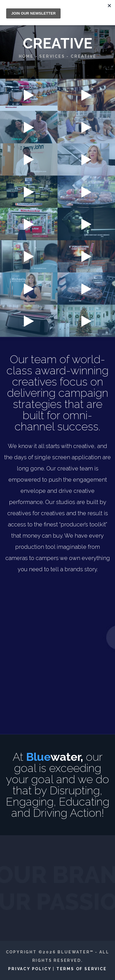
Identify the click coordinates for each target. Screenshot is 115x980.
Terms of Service (82, 969)
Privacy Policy (30, 969)
